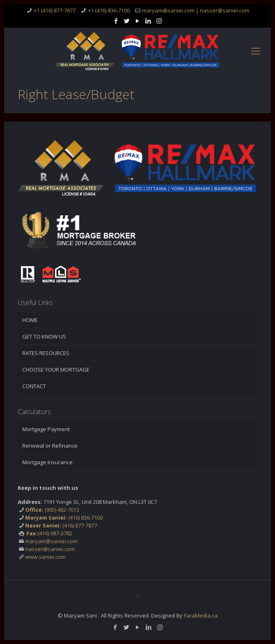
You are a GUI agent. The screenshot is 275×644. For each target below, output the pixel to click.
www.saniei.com (45, 557)
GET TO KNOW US (44, 336)
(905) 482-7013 (52, 510)
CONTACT (34, 386)
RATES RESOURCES (46, 353)
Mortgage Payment (46, 429)
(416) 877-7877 (61, 525)
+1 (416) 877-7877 (55, 10)
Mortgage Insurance (47, 462)
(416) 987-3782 (49, 533)
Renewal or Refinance (50, 446)
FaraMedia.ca (201, 615)
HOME (30, 320)
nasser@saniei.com (50, 549)
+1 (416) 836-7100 (109, 10)
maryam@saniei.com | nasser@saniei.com (196, 10)
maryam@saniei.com (51, 541)
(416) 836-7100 (64, 518)
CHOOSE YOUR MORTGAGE (56, 370)
